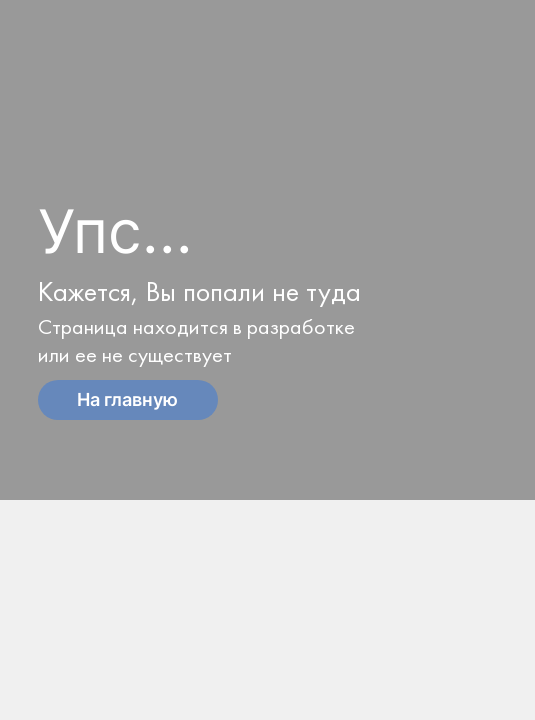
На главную (127, 399)
